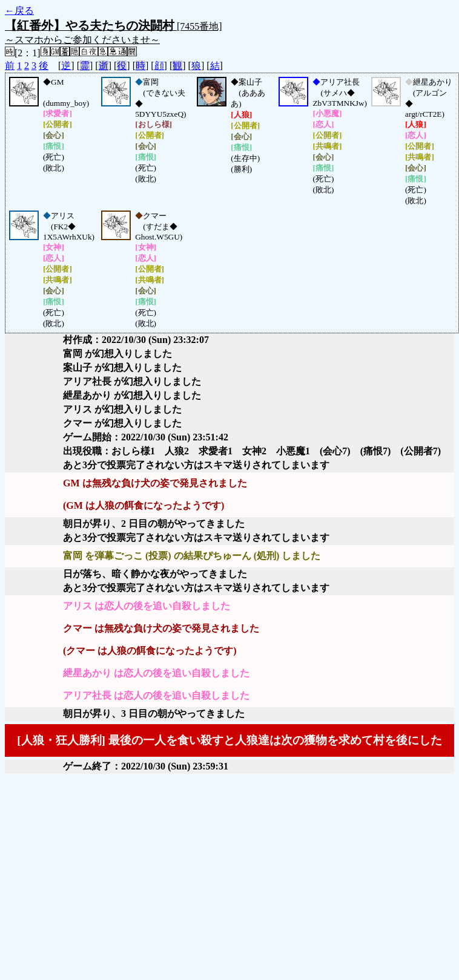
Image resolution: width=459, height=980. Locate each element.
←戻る (19, 11)
